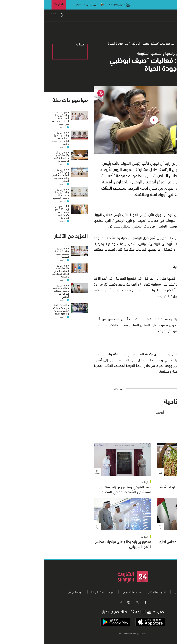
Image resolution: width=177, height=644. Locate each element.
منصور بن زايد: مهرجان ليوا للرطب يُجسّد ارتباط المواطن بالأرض (142, 489)
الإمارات (163, 482)
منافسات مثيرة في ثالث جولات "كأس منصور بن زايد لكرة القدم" (17, 318)
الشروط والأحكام (113, 592)
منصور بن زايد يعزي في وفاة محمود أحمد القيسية (17, 258)
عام (152, 43)
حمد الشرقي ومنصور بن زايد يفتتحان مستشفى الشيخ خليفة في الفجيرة (81, 489)
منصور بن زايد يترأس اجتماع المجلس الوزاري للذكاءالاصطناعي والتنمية (16, 279)
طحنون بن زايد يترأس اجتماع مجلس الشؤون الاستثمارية (17, 156)
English (15, 4)
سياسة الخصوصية (87, 592)
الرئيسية (165, 43)
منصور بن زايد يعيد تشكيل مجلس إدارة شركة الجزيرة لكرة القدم (142, 544)
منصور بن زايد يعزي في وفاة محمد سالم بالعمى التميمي (17, 196)
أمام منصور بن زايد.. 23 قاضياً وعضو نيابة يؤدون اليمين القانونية (17, 217)
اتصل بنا (133, 592)
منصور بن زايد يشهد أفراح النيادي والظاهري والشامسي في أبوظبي (16, 178)
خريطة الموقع (31, 592)
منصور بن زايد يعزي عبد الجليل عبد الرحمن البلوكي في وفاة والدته (16, 138)
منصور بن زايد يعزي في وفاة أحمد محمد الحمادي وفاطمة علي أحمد (16, 118)
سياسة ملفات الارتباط (58, 592)
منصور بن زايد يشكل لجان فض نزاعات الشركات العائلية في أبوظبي (17, 299)
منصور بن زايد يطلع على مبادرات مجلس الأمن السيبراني (78, 544)
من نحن (149, 592)
